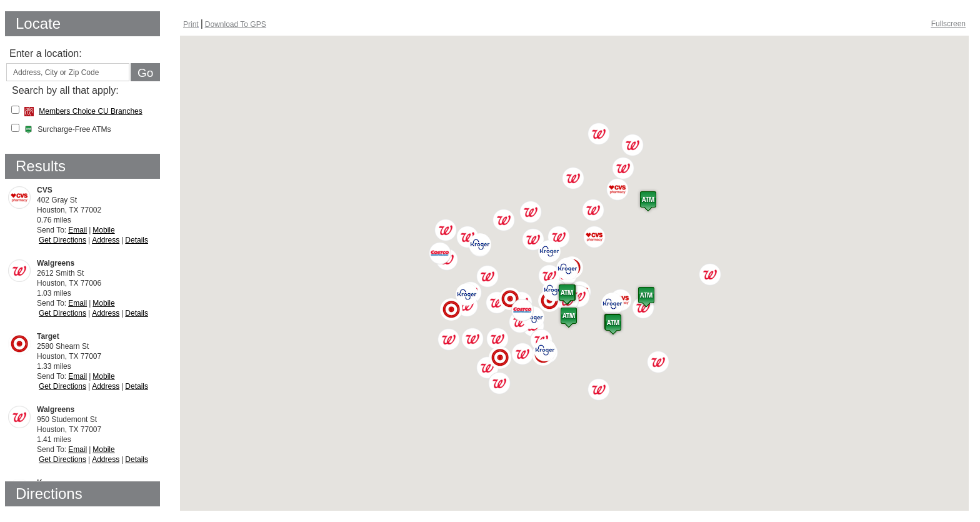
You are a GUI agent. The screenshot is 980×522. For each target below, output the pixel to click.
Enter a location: (46, 53)
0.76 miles (92, 210)
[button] (594, 237)
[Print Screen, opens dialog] (191, 24)
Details (137, 240)
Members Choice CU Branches (90, 111)
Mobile (103, 230)
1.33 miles (92, 357)
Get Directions (62, 240)
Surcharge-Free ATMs (67, 129)
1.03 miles (92, 284)
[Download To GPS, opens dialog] (236, 24)
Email (77, 230)
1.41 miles (92, 430)
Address (106, 240)
